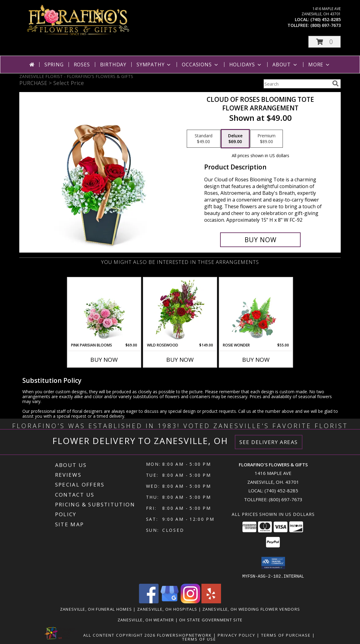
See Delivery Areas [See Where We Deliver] (269, 442)
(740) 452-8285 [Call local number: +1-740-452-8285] (326, 19)
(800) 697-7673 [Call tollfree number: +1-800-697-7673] (326, 25)
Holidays (246, 65)
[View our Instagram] (190, 601)
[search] (336, 83)
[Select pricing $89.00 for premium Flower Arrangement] (266, 139)
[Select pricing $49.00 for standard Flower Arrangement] (204, 139)
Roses (82, 65)
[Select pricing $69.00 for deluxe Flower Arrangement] (235, 139)
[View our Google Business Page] (170, 601)
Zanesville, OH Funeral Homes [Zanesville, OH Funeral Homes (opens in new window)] (96, 609)
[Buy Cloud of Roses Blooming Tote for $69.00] (260, 240)
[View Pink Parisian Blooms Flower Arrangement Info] (104, 310)
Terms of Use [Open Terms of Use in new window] (199, 639)
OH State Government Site (211, 620)
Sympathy (154, 65)
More (319, 65)
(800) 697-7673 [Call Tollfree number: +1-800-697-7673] (286, 499)
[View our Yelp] (211, 601)
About (285, 65)
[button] (324, 42)
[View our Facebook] (149, 601)
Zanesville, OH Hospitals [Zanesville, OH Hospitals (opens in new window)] (167, 609)
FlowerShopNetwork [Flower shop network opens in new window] (184, 635)
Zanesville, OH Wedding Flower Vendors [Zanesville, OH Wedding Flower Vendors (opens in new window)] (251, 609)
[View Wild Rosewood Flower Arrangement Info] (180, 310)
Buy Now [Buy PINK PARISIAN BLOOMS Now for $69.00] (104, 360)
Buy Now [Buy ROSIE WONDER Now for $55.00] (256, 360)
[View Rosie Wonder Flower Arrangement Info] (256, 310)
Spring (54, 65)
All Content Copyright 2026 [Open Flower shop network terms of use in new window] (119, 635)
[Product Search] (297, 84)
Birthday (113, 65)
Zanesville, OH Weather (146, 620)
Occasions (200, 65)
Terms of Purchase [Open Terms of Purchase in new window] (286, 635)
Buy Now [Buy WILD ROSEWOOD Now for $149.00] (180, 360)
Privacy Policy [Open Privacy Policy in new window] (236, 635)
